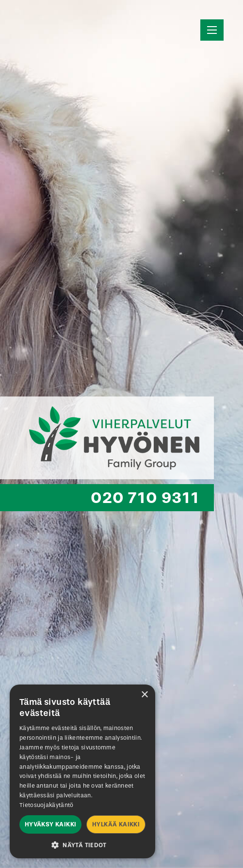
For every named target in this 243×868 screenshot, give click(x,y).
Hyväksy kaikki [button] (51, 824)
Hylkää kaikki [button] (116, 824)
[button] (82, 844)
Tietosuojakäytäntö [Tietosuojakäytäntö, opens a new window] (46, 805)
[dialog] (82, 771)
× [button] (144, 695)
